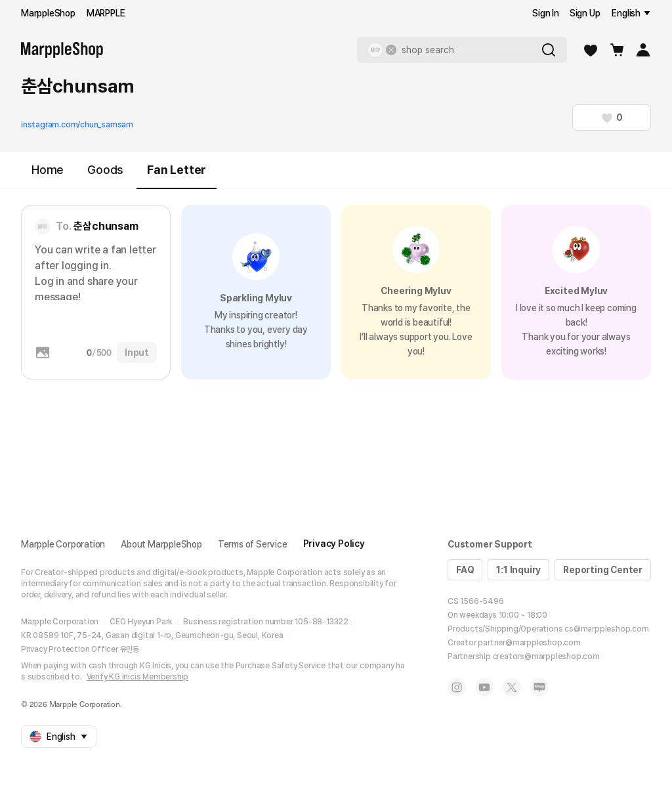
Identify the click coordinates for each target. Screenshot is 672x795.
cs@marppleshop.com (606, 629)
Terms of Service (253, 544)
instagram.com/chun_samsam (77, 125)
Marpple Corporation (63, 544)
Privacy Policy (334, 544)
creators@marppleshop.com (546, 656)
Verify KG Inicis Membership (138, 677)
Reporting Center (603, 570)
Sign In (546, 13)
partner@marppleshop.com (529, 643)
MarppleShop (48, 13)
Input (137, 353)
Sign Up (585, 13)
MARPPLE (106, 13)
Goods (105, 170)
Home (48, 170)
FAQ (465, 570)
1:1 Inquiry (518, 570)
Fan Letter (177, 176)
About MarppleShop (161, 544)
